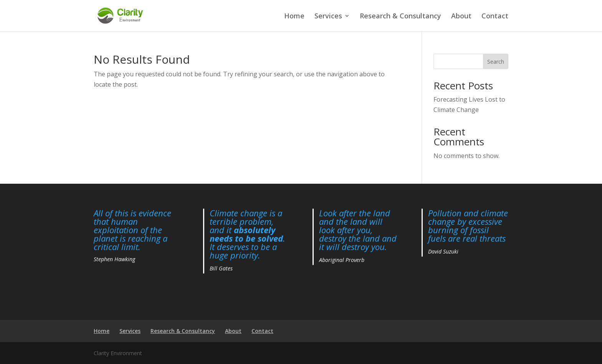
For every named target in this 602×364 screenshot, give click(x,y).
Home (294, 17)
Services (328, 17)
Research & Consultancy (400, 17)
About (461, 17)
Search (496, 62)
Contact (495, 17)
